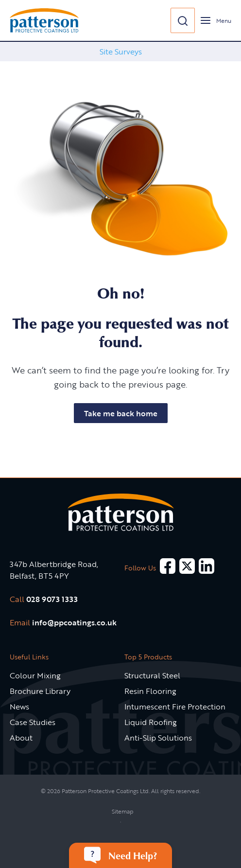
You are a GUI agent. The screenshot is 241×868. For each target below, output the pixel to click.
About (21, 738)
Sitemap (123, 811)
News (19, 707)
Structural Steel (152, 675)
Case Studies (33, 722)
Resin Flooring (150, 691)
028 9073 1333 (52, 599)
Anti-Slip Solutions (158, 738)
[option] (120, 52)
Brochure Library (40, 691)
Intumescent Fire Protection (175, 707)
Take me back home (121, 413)
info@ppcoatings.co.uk (74, 622)
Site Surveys (121, 52)
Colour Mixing (35, 675)
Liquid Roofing (151, 722)
